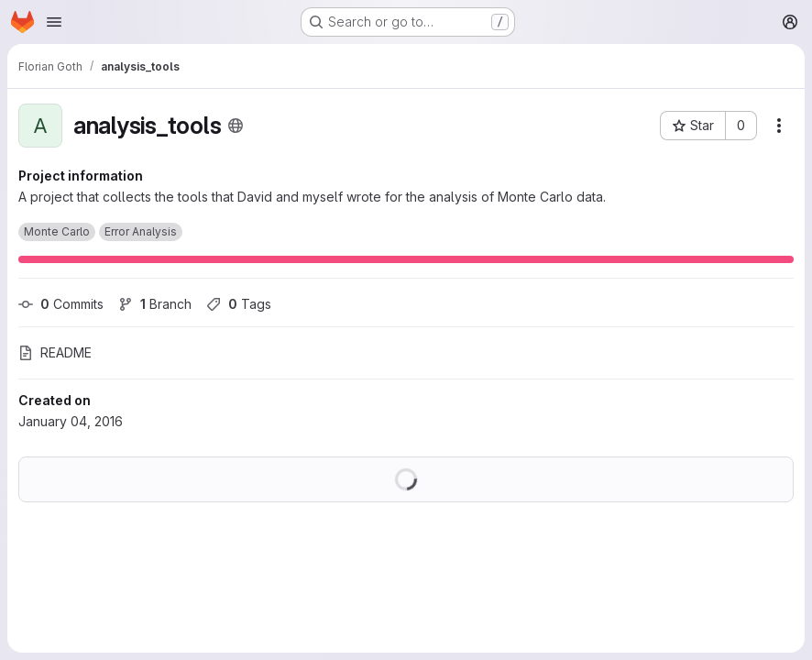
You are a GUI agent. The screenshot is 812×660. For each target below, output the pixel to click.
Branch (155, 304)
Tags (239, 304)
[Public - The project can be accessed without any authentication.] (236, 126)
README (55, 352)
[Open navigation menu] (54, 22)
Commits (61, 304)
